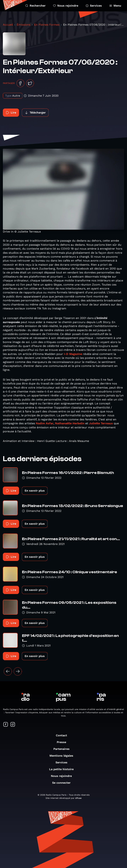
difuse (78, 798)
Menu (115, 6)
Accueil (8, 25)
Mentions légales (63, 756)
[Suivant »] (18, 671)
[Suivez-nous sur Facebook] (6, 725)
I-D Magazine (73, 354)
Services (94, 6)
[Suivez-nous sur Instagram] (13, 725)
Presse (63, 742)
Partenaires (63, 749)
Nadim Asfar (45, 423)
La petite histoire (63, 769)
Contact (63, 735)
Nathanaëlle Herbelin (70, 423)
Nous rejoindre (66, 6)
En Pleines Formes (47, 25)
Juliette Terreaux (101, 423)
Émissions (24, 25)
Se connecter (63, 783)
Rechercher (35, 6)
